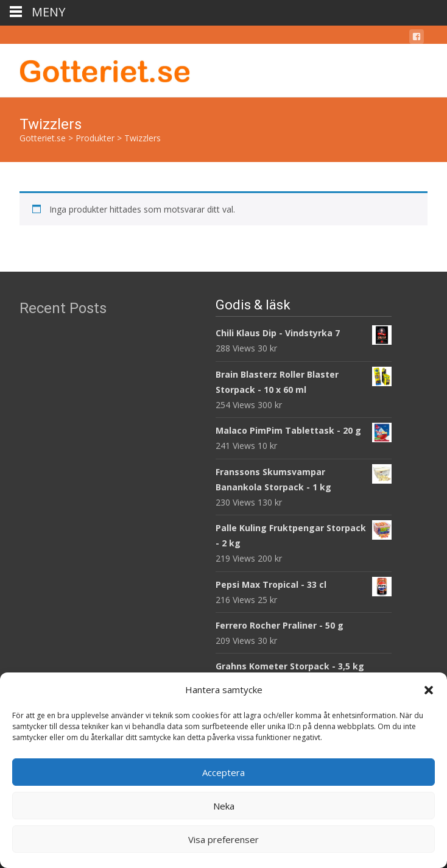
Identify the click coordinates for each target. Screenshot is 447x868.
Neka (224, 806)
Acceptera (224, 772)
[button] (429, 690)
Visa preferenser (224, 839)
